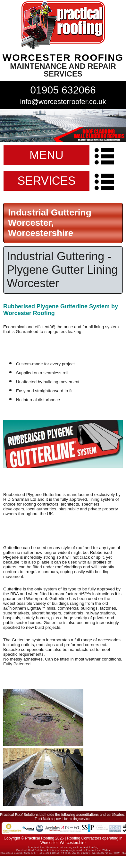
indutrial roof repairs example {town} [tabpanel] (63, 126)
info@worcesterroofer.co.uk (63, 102)
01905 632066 (63, 90)
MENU (46, 155)
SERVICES (46, 181)
